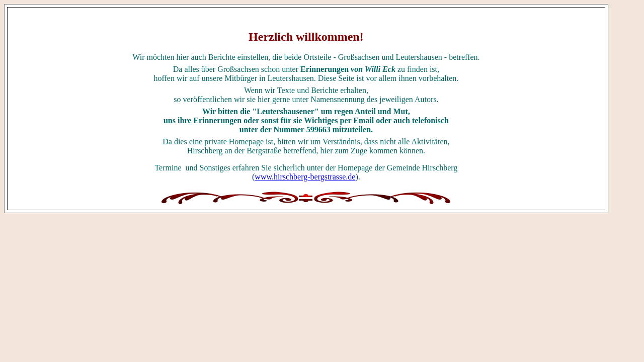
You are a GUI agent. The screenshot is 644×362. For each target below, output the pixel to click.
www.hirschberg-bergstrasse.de (305, 177)
